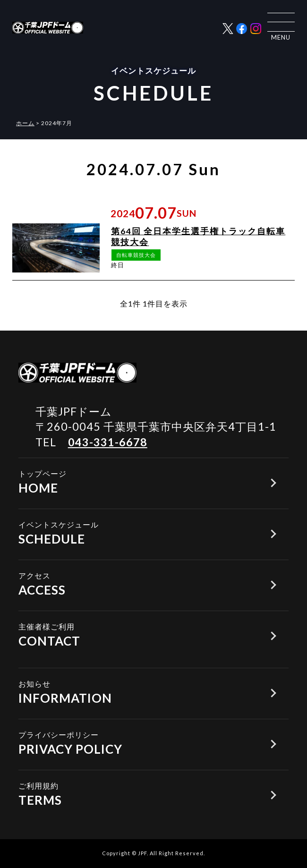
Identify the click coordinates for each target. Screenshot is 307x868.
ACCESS (135, 583)
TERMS (135, 793)
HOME (135, 481)
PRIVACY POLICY (135, 742)
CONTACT (135, 634)
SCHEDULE (135, 532)
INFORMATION (135, 691)
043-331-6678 (108, 442)
